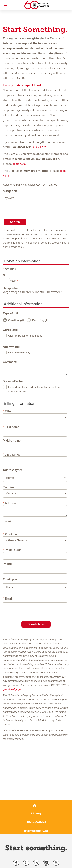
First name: (12, 427)
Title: (8, 411)
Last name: (12, 455)
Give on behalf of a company (25, 336)
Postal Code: (14, 550)
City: (8, 521)
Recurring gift (40, 320)
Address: (11, 503)
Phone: (8, 564)
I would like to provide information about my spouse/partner (34, 389)
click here (40, 147)
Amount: (11, 269)
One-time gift (16, 320)
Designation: (12, 288)
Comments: (11, 362)
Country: (9, 488)
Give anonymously (19, 353)
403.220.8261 (36, 822)
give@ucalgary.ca (13, 689)
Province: (11, 534)
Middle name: (12, 441)
